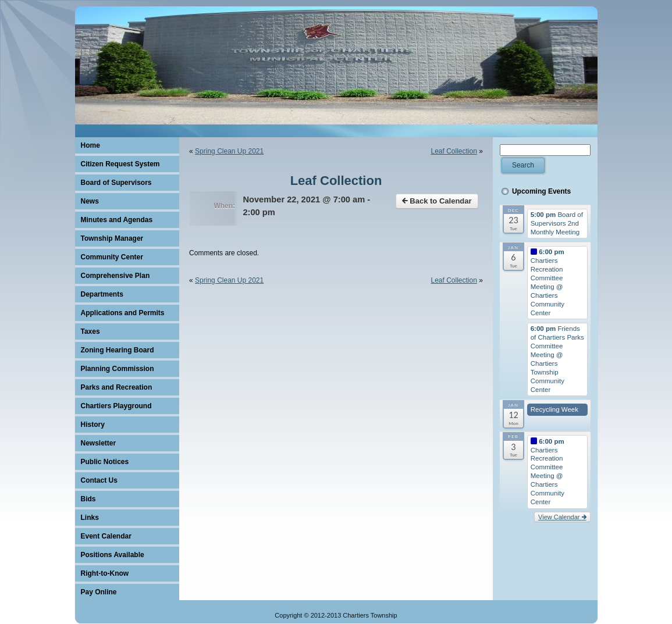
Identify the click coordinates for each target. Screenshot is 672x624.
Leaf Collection (454, 151)
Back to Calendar (437, 201)
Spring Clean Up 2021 (229, 151)
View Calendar (562, 517)
